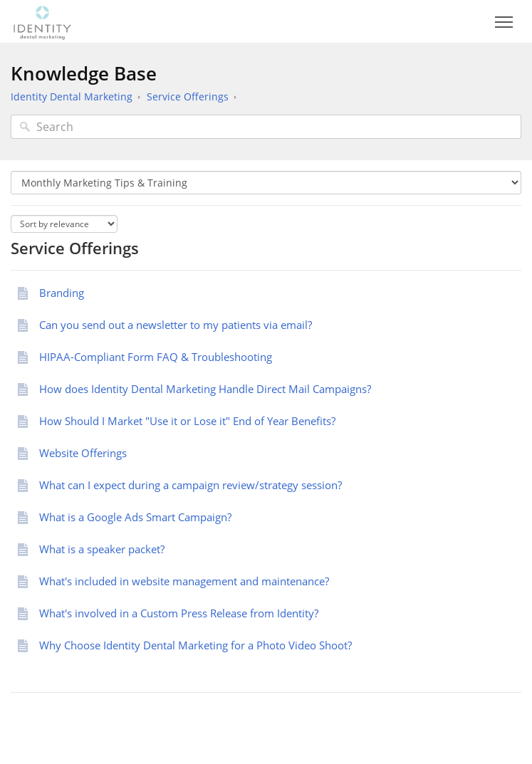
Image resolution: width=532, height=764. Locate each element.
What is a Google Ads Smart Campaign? (135, 517)
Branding (62, 293)
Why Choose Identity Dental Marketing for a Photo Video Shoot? (197, 645)
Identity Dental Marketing (72, 96)
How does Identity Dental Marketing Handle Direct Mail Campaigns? (205, 389)
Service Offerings (188, 96)
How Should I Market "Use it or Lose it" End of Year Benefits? (187, 421)
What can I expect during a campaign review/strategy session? (192, 485)
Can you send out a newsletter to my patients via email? (176, 325)
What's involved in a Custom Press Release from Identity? (179, 613)
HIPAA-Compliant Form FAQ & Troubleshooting (156, 357)
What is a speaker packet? (102, 549)
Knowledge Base (84, 73)
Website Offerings (83, 453)
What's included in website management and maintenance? (184, 581)
